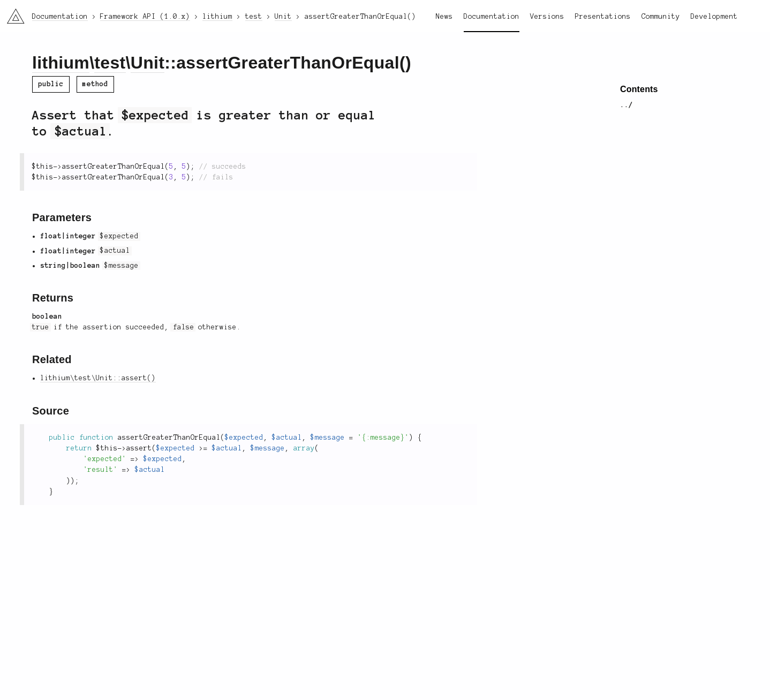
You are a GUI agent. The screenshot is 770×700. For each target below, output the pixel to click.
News (444, 17)
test (110, 63)
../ (626, 105)
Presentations (603, 17)
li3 (12, 13)
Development (714, 17)
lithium (61, 63)
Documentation (492, 17)
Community (661, 17)
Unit (148, 63)
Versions (547, 17)
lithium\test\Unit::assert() (98, 378)
